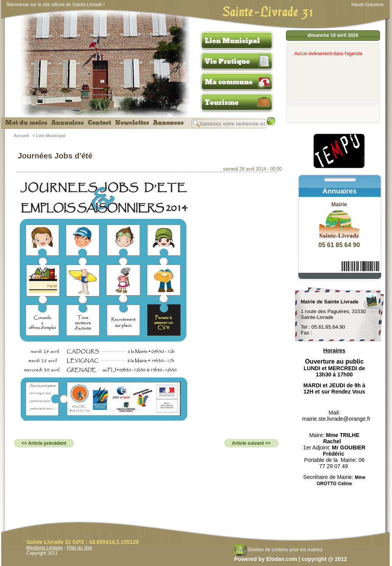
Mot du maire (26, 123)
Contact (99, 123)
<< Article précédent (44, 443)
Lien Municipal (232, 41)
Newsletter (132, 123)
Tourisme (222, 103)
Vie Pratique (227, 61)
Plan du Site (79, 548)
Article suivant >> (251, 443)
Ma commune (229, 82)
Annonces (168, 123)
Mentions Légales (45, 548)
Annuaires (68, 123)
